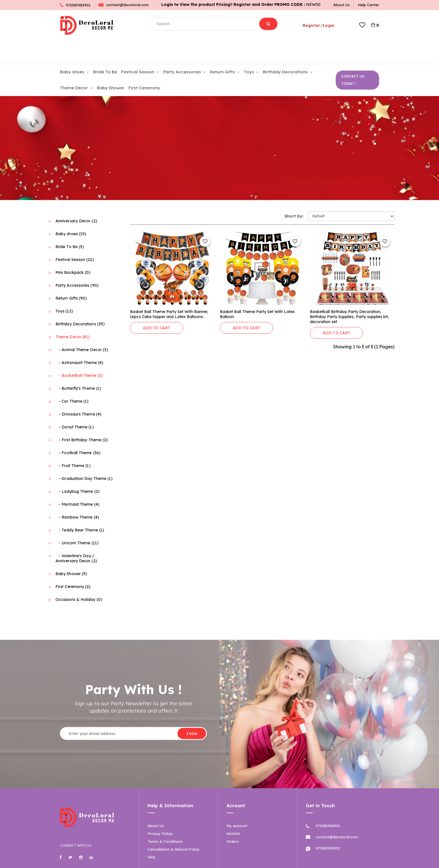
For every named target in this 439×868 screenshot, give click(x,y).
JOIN (192, 710)
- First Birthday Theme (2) (82, 416)
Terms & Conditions (165, 818)
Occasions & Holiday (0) (79, 576)
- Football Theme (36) (78, 429)
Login (327, 25)
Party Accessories (185, 49)
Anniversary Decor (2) (76, 197)
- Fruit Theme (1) (73, 442)
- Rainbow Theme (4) (77, 494)
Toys (251, 49)
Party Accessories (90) (77, 262)
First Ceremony (144, 64)
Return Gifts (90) (71, 275)
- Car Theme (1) (72, 378)
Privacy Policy (160, 810)
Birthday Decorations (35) (80, 300)
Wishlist (233, 810)
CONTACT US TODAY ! (353, 56)
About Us (341, 5)
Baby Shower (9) (71, 550)
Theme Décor (76, 65)
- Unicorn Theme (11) (77, 519)
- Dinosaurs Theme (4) (78, 391)
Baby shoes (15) (71, 210)
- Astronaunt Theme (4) (79, 339)
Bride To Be (105, 48)
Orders (233, 818)
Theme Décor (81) (73, 313)
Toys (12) (64, 288)
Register (310, 25)
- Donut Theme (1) (75, 403)
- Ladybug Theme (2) (78, 468)
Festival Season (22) (75, 236)
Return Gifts (225, 49)
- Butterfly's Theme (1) (78, 365)
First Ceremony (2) (73, 563)
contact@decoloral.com (124, 5)
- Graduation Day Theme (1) (84, 455)
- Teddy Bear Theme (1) (80, 507)
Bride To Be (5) (70, 223)
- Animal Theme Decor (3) (82, 326)
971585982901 (75, 5)
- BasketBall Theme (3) (79, 352)
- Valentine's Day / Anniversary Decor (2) (76, 535)
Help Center (368, 5)
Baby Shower (111, 64)
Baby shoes (74, 49)
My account (237, 802)
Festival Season (140, 49)
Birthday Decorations (288, 49)
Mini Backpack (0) (73, 249)
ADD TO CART (157, 304)
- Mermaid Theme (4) (77, 481)
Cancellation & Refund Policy (174, 826)
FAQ (151, 834)
